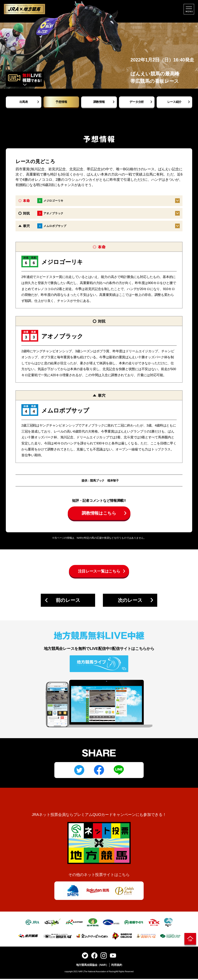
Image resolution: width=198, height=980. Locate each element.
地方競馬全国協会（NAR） (92, 966)
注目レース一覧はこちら (99, 572)
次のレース (130, 601)
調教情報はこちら (99, 514)
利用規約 (117, 966)
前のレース (68, 601)
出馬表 (24, 102)
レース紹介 (175, 102)
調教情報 (99, 102)
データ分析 (137, 102)
